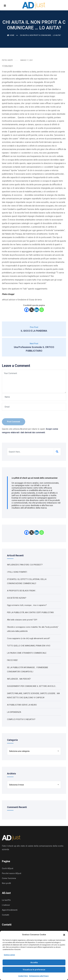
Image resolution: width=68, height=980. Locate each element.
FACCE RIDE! (12, 660)
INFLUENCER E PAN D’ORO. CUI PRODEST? (25, 565)
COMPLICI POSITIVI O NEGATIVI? (21, 719)
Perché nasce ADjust (12, 873)
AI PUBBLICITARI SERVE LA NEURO (22, 705)
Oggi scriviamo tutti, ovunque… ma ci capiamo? (27, 605)
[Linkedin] (37, 310)
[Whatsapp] (42, 310)
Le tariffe (6, 900)
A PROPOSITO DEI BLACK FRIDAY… (22, 591)
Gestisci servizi (9, 955)
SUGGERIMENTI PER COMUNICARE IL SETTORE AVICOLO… (32, 686)
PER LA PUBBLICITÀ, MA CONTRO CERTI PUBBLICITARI (30, 612)
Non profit (6, 883)
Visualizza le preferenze (34, 970)
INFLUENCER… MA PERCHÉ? (19, 679)
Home (11, 35)
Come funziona (9, 878)
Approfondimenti (10, 910)
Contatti (6, 915)
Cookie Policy (23, 976)
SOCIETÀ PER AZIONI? (17, 598)
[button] (64, 935)
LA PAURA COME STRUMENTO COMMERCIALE (27, 653)
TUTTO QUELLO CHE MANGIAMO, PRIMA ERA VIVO (29, 646)
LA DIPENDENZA (14, 712)
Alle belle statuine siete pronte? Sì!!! (22, 620)
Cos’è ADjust (8, 868)
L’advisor (6, 905)
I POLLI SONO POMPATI (17, 572)
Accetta (34, 962)
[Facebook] (27, 310)
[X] (32, 310)
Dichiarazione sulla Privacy (39, 976)
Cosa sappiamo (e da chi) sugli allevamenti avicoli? (29, 638)
